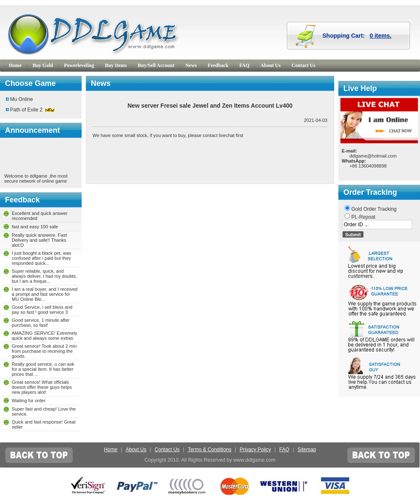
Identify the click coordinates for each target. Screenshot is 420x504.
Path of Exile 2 (26, 110)
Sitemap (307, 450)
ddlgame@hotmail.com (373, 156)
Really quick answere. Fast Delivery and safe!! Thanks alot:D (39, 240)
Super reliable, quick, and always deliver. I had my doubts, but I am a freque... (44, 276)
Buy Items (116, 65)
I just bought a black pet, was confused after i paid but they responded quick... (41, 258)
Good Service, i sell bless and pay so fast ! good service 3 (42, 310)
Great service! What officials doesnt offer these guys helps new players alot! (42, 387)
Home (15, 65)
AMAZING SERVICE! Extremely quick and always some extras (44, 336)
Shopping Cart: (357, 36)
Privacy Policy (255, 450)
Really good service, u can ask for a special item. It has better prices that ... (43, 369)
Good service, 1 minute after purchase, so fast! (41, 323)
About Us (271, 65)
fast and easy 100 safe (35, 227)
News (191, 65)
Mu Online (22, 99)
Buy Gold (43, 65)
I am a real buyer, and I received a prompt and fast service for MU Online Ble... (45, 294)
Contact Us (303, 65)
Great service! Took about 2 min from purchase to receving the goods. (44, 351)
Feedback (218, 65)
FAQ (244, 65)
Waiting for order (29, 401)
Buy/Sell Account (156, 65)
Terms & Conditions (209, 450)
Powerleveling (79, 65)
